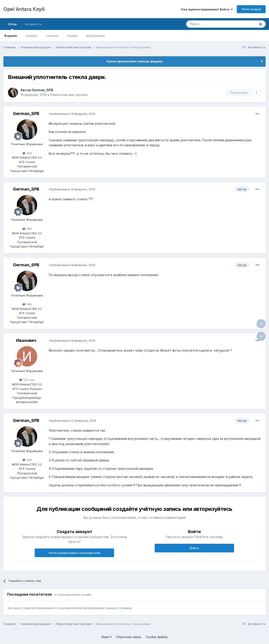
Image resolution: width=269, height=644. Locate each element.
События (52, 36)
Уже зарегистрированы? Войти (207, 9)
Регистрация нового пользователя (75, 553)
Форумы (11, 36)
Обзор (12, 26)
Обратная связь (129, 637)
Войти (194, 548)
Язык (106, 637)
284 (27, 153)
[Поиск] (210, 24)
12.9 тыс (27, 380)
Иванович (26, 340)
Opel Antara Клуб (24, 9)
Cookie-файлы (157, 637)
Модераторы (95, 36)
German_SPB (43, 90)
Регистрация (251, 9)
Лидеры (72, 36)
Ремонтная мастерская (69, 95)
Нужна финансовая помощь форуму (134, 61)
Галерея (31, 36)
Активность (33, 24)
